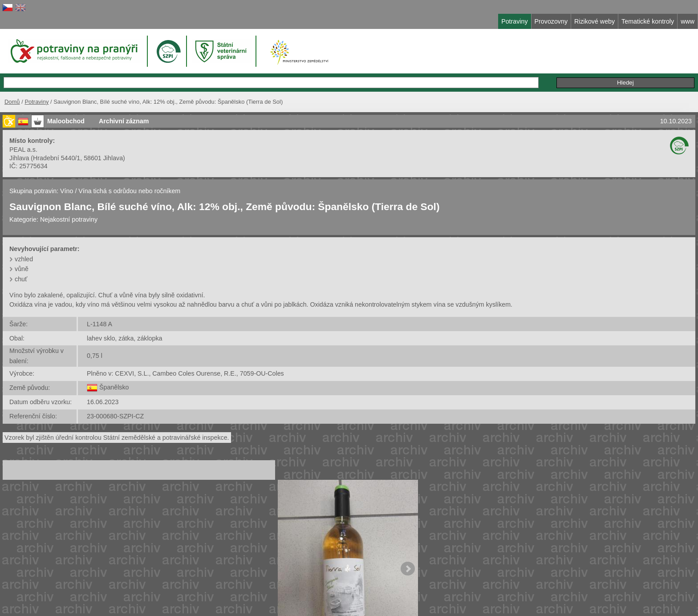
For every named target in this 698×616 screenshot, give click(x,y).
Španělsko (114, 387)
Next (408, 569)
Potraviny (37, 102)
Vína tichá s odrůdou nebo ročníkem (129, 191)
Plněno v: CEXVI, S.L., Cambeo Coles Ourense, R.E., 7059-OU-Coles (185, 373)
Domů (12, 102)
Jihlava (19, 158)
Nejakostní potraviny (69, 219)
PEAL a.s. (23, 150)
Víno (67, 191)
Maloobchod (66, 121)
